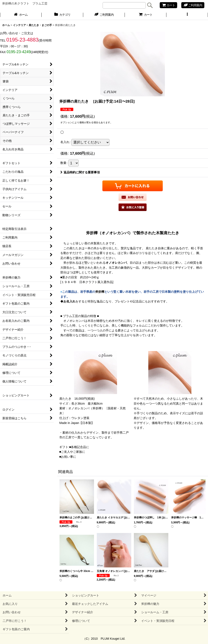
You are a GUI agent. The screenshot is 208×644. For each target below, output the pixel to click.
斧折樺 (100, 292)
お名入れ (69, 301)
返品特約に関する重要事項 (80, 172)
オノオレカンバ (116, 263)
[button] (187, 15)
